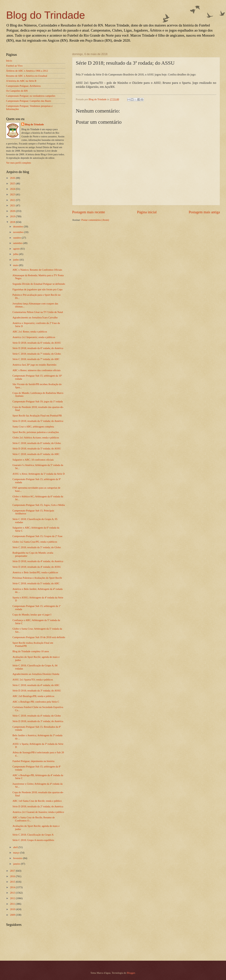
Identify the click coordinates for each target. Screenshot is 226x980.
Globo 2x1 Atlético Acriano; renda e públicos (36, 438)
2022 (13, 200)
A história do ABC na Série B (21, 81)
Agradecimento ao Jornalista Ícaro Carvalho (35, 317)
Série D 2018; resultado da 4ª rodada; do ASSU (37, 567)
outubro (17, 238)
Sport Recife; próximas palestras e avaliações (36, 432)
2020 (13, 211)
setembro (18, 243)
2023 (13, 194)
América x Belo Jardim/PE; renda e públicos (35, 572)
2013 (13, 893)
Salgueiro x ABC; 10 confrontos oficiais (33, 460)
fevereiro (18, 858)
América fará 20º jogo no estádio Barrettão (34, 365)
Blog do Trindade (46, 15)
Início (9, 61)
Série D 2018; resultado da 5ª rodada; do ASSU (37, 449)
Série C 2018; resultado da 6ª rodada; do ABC (36, 454)
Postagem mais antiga (204, 212)
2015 (13, 882)
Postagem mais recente (89, 212)
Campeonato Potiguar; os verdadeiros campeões (31, 96)
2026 (13, 178)
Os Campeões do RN (17, 91)
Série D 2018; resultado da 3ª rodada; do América (38, 721)
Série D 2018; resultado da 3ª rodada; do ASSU (37, 691)
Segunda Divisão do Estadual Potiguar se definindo (39, 284)
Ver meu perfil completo (19, 163)
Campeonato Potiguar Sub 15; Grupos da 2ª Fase (37, 536)
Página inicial (147, 212)
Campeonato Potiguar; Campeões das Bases (29, 101)
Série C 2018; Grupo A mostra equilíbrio (33, 840)
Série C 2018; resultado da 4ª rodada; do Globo (37, 716)
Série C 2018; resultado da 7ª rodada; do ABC (36, 359)
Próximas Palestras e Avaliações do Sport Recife (37, 578)
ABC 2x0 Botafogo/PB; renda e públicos (33, 696)
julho (16, 254)
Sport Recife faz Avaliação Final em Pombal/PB (37, 416)
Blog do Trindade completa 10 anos (31, 651)
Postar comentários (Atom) (95, 220)
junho (16, 260)
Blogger (131, 973)
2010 (13, 909)
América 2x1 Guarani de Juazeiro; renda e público (38, 812)
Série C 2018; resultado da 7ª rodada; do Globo (37, 354)
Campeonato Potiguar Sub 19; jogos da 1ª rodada (38, 401)
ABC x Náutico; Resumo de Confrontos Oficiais (37, 270)
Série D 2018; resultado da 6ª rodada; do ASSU (37, 343)
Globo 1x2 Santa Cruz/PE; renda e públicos (35, 542)
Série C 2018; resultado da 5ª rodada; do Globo (37, 547)
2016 (13, 876)
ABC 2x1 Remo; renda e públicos (30, 332)
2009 (13, 915)
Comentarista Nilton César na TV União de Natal (38, 312)
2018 (13, 222)
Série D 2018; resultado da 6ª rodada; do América (38, 348)
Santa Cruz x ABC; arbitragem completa (33, 427)
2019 (13, 216)
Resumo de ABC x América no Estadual (27, 76)
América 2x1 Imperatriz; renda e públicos (34, 337)
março (17, 853)
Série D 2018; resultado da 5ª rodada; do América (38, 421)
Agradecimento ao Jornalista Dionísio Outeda (36, 674)
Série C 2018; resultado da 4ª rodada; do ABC (36, 685)
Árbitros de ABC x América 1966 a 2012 (27, 71)
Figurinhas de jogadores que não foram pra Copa (37, 289)
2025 (13, 183)
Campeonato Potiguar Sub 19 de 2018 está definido (39, 637)
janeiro (17, 864)
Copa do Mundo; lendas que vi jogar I (32, 615)
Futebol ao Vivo (14, 66)
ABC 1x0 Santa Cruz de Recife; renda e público (37, 801)
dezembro (18, 227)
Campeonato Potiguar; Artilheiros (23, 86)
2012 (13, 898)
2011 (13, 904)
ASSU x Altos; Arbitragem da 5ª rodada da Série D (39, 474)
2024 (13, 189)
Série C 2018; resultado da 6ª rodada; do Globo (37, 443)
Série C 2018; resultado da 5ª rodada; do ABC (36, 583)
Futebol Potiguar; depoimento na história (33, 761)
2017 (13, 871)
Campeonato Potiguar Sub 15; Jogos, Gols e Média (39, 505)
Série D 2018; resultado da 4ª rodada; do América (38, 561)
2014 (13, 887)
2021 (13, 205)
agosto (17, 249)
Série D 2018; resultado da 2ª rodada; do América (38, 806)
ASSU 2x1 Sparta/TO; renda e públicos (33, 680)
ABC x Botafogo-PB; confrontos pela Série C (36, 702)
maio (16, 265)
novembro (19, 232)
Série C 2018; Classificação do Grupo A (33, 835)
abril (16, 847)
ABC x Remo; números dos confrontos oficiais (37, 370)
